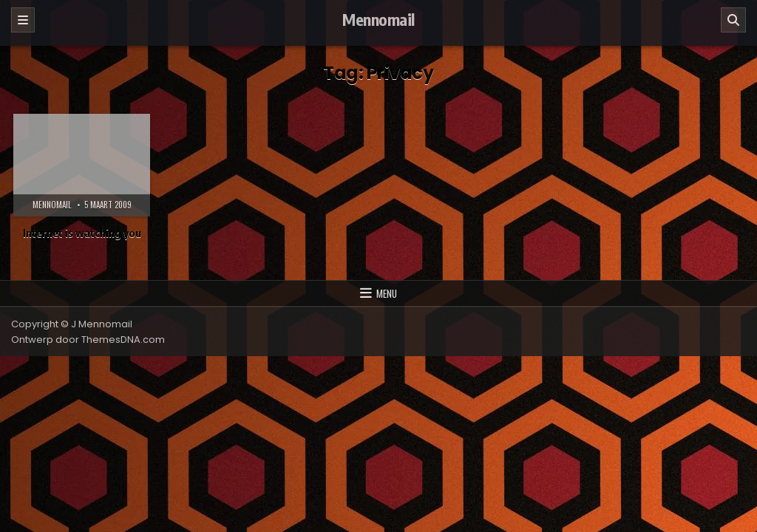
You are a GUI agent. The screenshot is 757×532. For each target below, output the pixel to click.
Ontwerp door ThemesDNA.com (88, 340)
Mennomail (378, 19)
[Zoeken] (733, 20)
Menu (387, 293)
